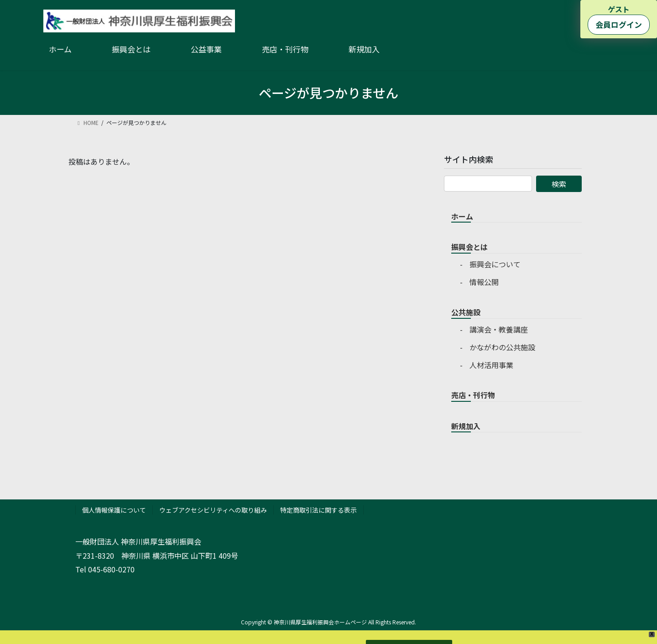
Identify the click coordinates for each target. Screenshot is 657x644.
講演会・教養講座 (499, 329)
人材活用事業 (491, 365)
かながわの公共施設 (502, 347)
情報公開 (484, 282)
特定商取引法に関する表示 (318, 510)
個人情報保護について (114, 510)
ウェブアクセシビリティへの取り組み (213, 510)
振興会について (495, 264)
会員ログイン (619, 24)
